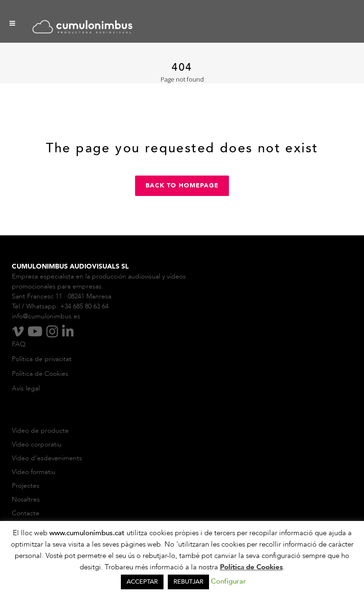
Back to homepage (182, 186)
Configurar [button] (228, 581)
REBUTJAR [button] (188, 582)
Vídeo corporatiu (37, 444)
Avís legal (26, 388)
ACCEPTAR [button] (142, 582)
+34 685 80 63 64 (84, 306)
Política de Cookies (40, 374)
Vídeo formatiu (35, 472)
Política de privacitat (42, 359)
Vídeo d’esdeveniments (47, 458)
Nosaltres (27, 499)
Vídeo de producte (40, 431)
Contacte (26, 513)
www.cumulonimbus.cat (88, 533)
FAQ (19, 344)
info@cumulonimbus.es (46, 316)
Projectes (26, 486)
